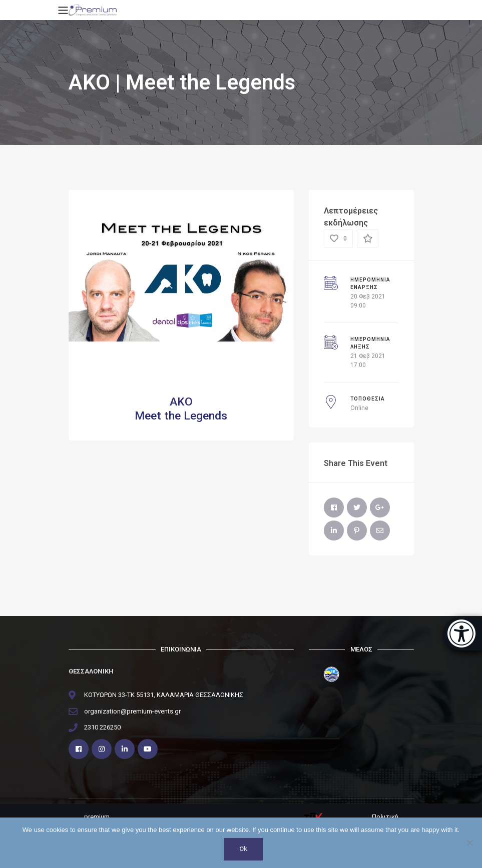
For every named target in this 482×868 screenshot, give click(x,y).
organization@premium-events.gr (132, 711)
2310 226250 (102, 727)
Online (359, 408)
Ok (244, 849)
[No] (469, 843)
